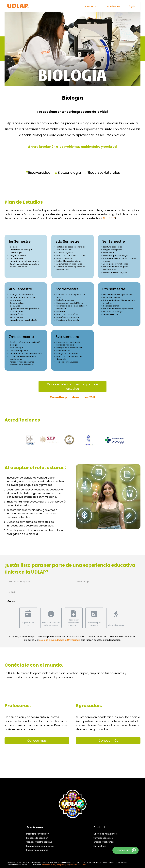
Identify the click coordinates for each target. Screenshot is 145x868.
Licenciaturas (91, 6)
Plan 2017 (109, 218)
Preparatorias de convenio (40, 844)
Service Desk (100, 844)
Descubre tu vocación (38, 832)
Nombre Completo (19, 582)
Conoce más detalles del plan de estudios (73, 386)
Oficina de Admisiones (105, 832)
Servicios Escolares (103, 836)
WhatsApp (83, 582)
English (132, 6)
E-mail (12, 592)
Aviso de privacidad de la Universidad (60, 638)
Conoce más (37, 738)
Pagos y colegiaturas (37, 848)
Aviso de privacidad (78, 862)
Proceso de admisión (37, 836)
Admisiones (113, 6)
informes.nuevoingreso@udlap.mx (55, 862)
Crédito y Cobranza (104, 840)
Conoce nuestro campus (39, 840)
